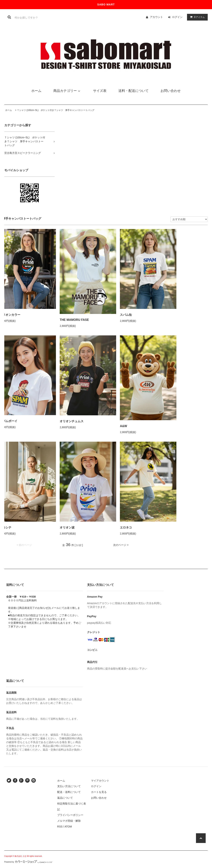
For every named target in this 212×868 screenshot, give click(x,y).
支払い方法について (69, 786)
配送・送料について (69, 792)
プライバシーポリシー (70, 815)
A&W (123, 426)
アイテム (197, 17)
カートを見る (99, 792)
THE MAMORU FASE (74, 320)
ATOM (68, 827)
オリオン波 (67, 527)
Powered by (28, 862)
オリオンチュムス (72, 421)
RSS (60, 827)
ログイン (177, 17)
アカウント (156, 17)
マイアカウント (100, 781)
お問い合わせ (99, 798)
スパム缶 (126, 315)
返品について (65, 798)
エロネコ (126, 527)
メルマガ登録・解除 (69, 821)
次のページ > (121, 545)
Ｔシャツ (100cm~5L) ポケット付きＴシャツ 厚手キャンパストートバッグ (56, 110)
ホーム (9, 110)
